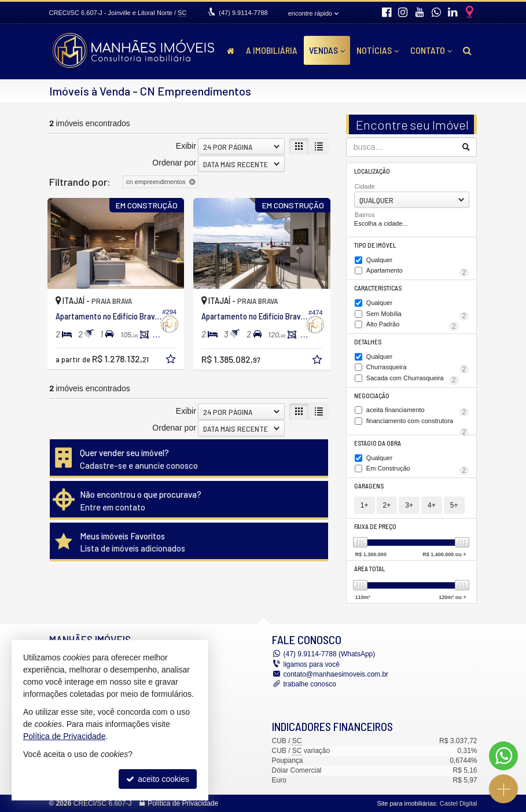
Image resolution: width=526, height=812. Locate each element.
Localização (372, 171)
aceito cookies (158, 779)
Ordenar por (174, 163)
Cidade (365, 186)
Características (378, 288)
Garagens (369, 486)
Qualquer (379, 260)
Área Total (369, 569)
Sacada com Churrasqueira (413, 379)
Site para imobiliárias (406, 803)
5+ (454, 505)
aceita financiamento (418, 411)
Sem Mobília (418, 315)
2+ (387, 505)
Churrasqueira (418, 368)
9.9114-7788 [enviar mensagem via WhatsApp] (243, 13)
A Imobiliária (272, 50)
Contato (431, 50)
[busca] (467, 50)
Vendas (327, 50)
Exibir (186, 146)
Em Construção (418, 469)
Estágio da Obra (378, 443)
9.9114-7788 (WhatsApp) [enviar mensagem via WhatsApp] (330, 654)
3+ (409, 505)
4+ (432, 505)
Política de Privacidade (183, 803)
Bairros (365, 215)
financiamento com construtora (418, 422)
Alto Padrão (413, 325)
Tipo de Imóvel (375, 245)
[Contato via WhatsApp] (503, 756)
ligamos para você (312, 664)
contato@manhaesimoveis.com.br (336, 674)
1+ (365, 505)
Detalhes (368, 342)
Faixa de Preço (375, 526)
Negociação (372, 396)
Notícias (378, 50)
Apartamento (418, 271)
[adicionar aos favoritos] (172, 361)
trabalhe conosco (310, 684)
